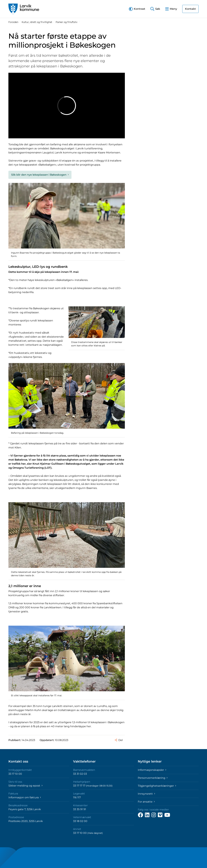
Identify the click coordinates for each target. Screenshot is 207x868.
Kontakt (190, 9)
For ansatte (146, 802)
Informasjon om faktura (25, 797)
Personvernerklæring (153, 778)
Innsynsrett (146, 794)
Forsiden (13, 22)
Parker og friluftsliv (67, 22)
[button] (137, 9)
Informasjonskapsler (152, 770)
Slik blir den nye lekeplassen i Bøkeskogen (40, 175)
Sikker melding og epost (25, 786)
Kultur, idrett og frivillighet (37, 22)
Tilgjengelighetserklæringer (157, 786)
